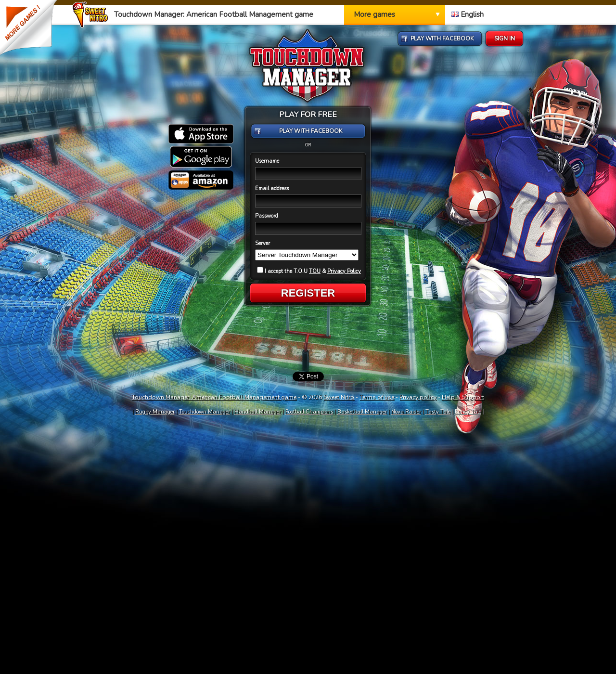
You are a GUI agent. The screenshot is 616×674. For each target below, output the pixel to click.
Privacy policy (418, 397)
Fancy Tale (468, 412)
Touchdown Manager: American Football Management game (214, 397)
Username (267, 161)
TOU (315, 271)
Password (267, 216)
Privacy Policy (344, 271)
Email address (272, 188)
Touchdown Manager (205, 412)
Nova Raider (406, 412)
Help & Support (463, 397)
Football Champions (309, 412)
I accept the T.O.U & (309, 271)
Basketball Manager (362, 412)
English (467, 14)
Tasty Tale (438, 412)
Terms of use (377, 397)
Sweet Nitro (339, 397)
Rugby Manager (155, 412)
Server (263, 243)
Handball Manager (258, 412)
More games (374, 14)
